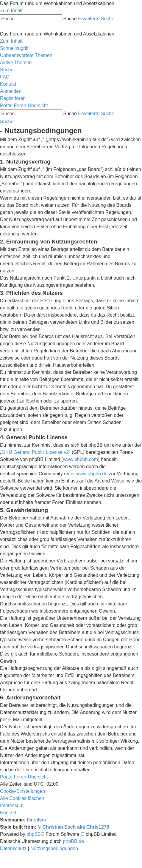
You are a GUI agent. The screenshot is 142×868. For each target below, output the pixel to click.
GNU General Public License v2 (35, 452)
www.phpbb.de (92, 474)
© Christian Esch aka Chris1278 (73, 827)
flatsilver (37, 820)
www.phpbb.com (81, 459)
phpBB (34, 834)
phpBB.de (74, 841)
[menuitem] (26, 55)
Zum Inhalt (11, 11)
